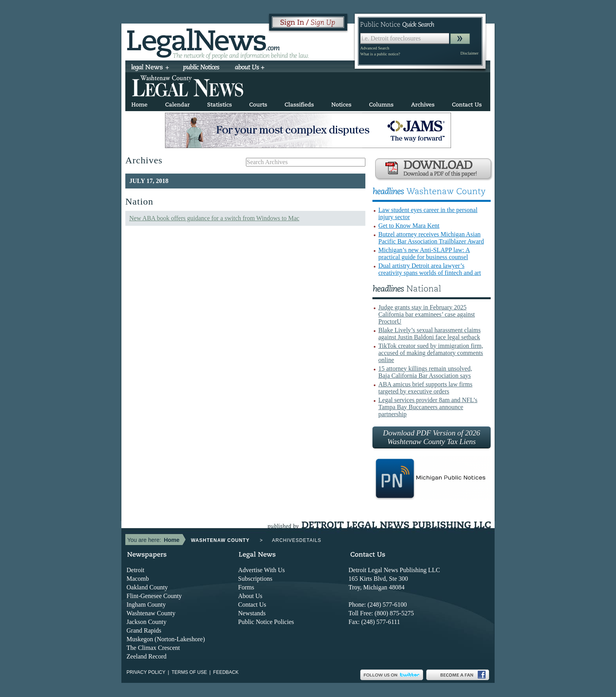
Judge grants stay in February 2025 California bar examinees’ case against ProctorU (427, 314)
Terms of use (189, 672)
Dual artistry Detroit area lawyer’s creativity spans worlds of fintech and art (430, 269)
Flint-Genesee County (154, 596)
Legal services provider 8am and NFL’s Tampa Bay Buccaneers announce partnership (428, 407)
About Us (250, 596)
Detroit (135, 570)
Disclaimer (469, 53)
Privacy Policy (146, 672)
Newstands (252, 613)
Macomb (138, 579)
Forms (246, 587)
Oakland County (147, 587)
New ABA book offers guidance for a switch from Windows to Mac (214, 218)
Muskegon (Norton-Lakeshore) (166, 639)
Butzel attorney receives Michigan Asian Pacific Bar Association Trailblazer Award (431, 238)
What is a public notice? (380, 54)
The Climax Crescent (153, 648)
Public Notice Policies (266, 622)
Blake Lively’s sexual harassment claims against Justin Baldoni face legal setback (429, 334)
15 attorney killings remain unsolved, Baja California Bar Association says (425, 372)
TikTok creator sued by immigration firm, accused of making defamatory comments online (431, 353)
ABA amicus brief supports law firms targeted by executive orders (425, 388)
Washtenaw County (151, 613)
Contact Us (252, 605)
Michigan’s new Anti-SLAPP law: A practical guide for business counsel (424, 253)
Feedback (226, 672)
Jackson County (147, 622)
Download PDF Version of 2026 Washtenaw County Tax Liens (432, 437)
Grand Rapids (144, 630)
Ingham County (146, 605)
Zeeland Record (147, 656)
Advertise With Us (261, 570)
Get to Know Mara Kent (409, 226)
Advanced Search (375, 48)
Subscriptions (255, 579)
